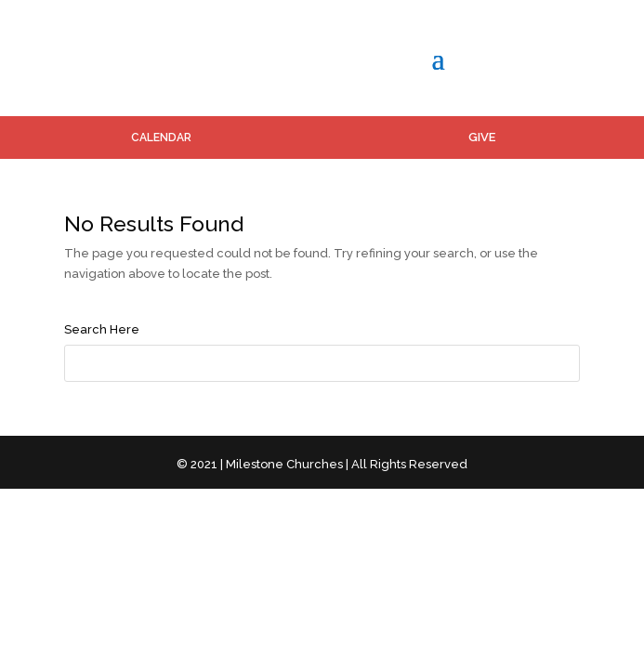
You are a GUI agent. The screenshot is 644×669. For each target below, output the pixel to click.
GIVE (482, 137)
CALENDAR (161, 138)
